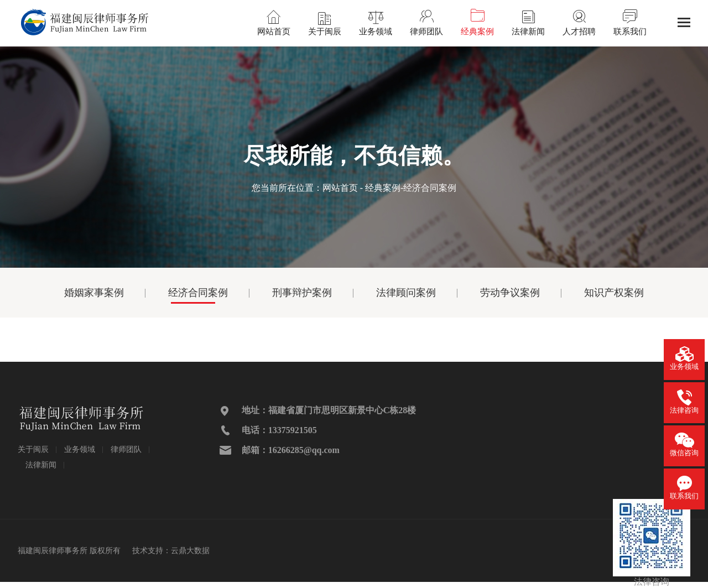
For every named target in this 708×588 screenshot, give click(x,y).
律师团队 (126, 449)
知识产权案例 (614, 293)
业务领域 (80, 449)
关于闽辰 (33, 449)
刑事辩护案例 (302, 293)
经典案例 (383, 188)
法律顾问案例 (406, 293)
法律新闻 (41, 465)
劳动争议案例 (510, 293)
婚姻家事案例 (94, 293)
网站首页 (340, 188)
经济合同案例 (198, 293)
